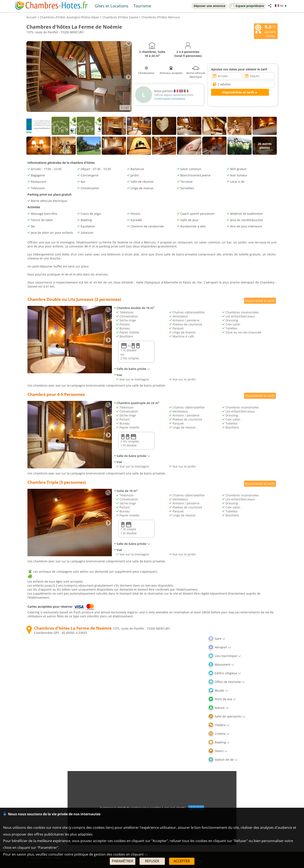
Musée (218, 690)
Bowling (219, 742)
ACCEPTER (182, 861)
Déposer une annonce (209, 6)
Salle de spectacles (227, 716)
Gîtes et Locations (112, 6)
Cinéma (219, 734)
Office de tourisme (226, 682)
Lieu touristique (225, 656)
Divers (218, 751)
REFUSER (152, 861)
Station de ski (223, 760)
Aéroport (220, 647)
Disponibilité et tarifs (260, 300)
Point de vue (222, 699)
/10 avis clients (265, 31)
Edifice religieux (225, 673)
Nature (218, 708)
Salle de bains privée (132, 369)
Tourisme (142, 6)
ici (146, 854)
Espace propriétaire (247, 6)
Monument (221, 664)
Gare (217, 639)
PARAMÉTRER (123, 861)
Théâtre (219, 725)
